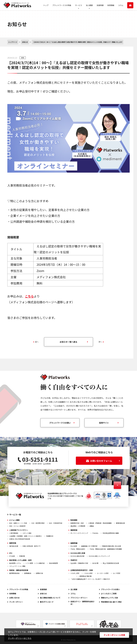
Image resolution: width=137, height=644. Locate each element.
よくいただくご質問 (109, 594)
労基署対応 (50, 536)
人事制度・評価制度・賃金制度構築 (100, 523)
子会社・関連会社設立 (78, 549)
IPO (11, 553)
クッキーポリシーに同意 (114, 635)
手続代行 (74, 560)
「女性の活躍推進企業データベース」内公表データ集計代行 (90, 579)
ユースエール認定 (103, 573)
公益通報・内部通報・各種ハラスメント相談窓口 (25, 536)
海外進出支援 (14, 546)
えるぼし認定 (75, 573)
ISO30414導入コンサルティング (99, 556)
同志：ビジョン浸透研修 (17, 526)
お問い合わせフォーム (103, 461)
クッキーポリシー (16, 602)
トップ (46, 5)
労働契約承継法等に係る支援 (111, 546)
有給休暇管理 (53, 563)
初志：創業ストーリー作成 (18, 523)
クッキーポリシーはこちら (20, 638)
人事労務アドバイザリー (19, 530)
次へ (101, 342)
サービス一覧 (15, 515)
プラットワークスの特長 (62, 5)
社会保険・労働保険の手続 (79, 563)
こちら (29, 296)
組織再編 (74, 543)
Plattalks (95, 533)
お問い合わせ (14, 598)
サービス (79, 5)
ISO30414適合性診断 (77, 556)
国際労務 (13, 543)
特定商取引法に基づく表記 (111, 602)
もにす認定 (117, 573)
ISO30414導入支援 (78, 553)
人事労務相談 (14, 533)
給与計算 (95, 563)
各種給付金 (39, 573)
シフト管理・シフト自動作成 (35, 563)
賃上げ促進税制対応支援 (111, 563)
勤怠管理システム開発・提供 (20, 560)
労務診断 (22, 556)
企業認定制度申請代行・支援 (82, 570)
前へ (36, 342)
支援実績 (100, 5)
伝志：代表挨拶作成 (56, 523)
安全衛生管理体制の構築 (111, 533)
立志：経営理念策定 (38, 523)
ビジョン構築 (14, 520)
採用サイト (104, 423)
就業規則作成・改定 (77, 523)
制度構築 (74, 520)
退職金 (92, 526)
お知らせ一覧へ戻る (68, 342)
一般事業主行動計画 (85, 576)
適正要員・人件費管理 (78, 526)
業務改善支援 (120, 523)
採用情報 (111, 5)
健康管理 (74, 530)
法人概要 (89, 5)
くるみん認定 (88, 573)
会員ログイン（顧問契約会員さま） (82, 603)
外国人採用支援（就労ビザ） (32, 546)
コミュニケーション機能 (17, 566)
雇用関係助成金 (14, 573)
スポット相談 (27, 533)
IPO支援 (12, 556)
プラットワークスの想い (110, 589)
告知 (23, 58)
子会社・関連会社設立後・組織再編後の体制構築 (106, 549)
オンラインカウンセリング (79, 533)
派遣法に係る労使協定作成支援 (20, 539)
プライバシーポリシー (79, 598)
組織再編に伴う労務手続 (89, 546)
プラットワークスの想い (60, 423)
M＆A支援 (74, 546)
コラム (121, 5)
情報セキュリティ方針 (110, 598)
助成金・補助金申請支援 (19, 570)
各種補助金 (28, 573)
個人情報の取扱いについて (50, 598)
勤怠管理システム (15, 563)
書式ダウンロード (47, 602)
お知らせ (43, 594)
